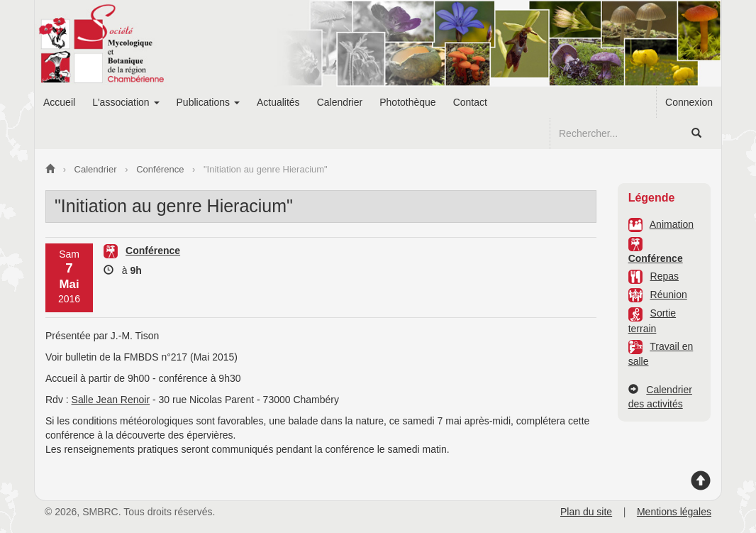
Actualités (278, 102)
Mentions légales (674, 512)
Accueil (59, 102)
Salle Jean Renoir (111, 400)
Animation (672, 224)
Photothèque (407, 102)
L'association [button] (126, 102)
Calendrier (340, 102)
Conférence (656, 258)
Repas (665, 276)
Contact (470, 102)
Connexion (689, 102)
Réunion (669, 295)
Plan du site (586, 512)
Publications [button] (208, 102)
